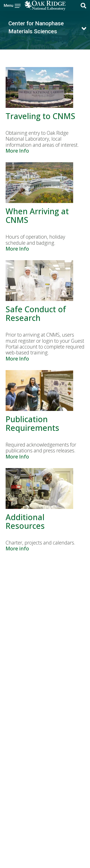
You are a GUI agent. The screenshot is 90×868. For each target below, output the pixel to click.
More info (17, 548)
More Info (17, 151)
